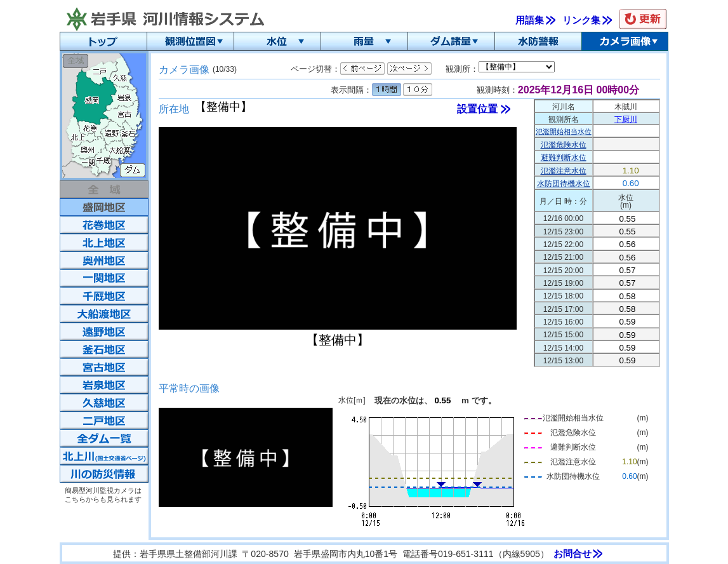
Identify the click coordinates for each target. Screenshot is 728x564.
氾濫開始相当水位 (564, 131)
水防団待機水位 (564, 184)
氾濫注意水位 (564, 171)
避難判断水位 (564, 158)
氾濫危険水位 (564, 145)
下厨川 (626, 119)
